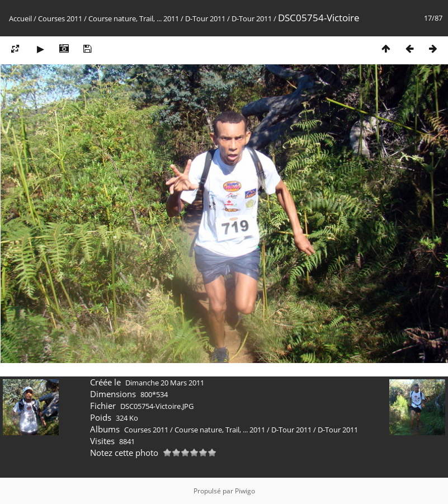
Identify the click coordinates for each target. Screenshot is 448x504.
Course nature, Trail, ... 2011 (134, 18)
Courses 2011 (60, 18)
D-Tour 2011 (205, 18)
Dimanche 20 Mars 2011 (165, 383)
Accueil (20, 18)
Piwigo (245, 491)
